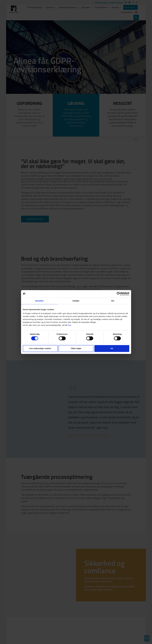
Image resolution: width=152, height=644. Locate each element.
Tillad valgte (76, 348)
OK (112, 348)
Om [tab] (113, 301)
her (70, 325)
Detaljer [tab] (76, 301)
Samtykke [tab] (39, 301)
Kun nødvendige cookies (40, 348)
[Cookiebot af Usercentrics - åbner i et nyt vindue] (119, 294)
